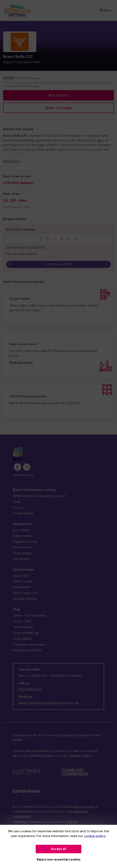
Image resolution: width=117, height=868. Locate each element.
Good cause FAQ (26, 593)
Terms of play (23, 627)
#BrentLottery (24, 475)
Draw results (22, 553)
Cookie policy (23, 513)
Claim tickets (23, 536)
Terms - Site (22, 621)
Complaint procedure (29, 644)
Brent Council (84, 807)
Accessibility (22, 639)
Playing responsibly (27, 650)
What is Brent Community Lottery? (39, 496)
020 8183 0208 (30, 689)
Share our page (58, 108)
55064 (72, 822)
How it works (23, 547)
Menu (106, 10)
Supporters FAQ (25, 542)
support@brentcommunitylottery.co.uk (49, 703)
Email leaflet (22, 587)
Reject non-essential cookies (59, 859)
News (17, 502)
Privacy (18, 508)
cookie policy (95, 836)
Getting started (25, 599)
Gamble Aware (80, 756)
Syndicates (21, 559)
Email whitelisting (26, 633)
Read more (12, 161)
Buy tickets (59, 95)
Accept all (58, 849)
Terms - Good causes (29, 615)
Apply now (21, 576)
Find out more (21, 362)
